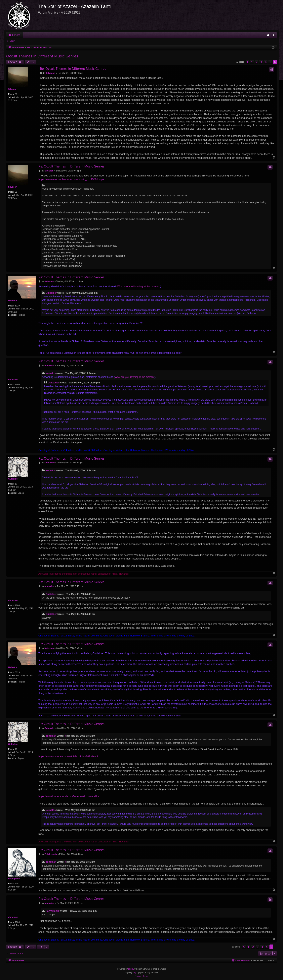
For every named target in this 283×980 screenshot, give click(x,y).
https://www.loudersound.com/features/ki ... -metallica (69, 796)
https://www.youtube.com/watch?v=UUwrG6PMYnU (68, 756)
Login (12, 41)
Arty (135, 973)
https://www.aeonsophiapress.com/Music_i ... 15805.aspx (71, 179)
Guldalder (51, 293)
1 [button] (252, 62)
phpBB (131, 969)
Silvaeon (13, 89)
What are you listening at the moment (139, 286)
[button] (247, 62)
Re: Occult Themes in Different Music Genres (73, 69)
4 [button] (266, 62)
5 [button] (270, 62)
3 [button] (261, 62)
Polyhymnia (14, 879)
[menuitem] (268, 35)
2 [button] (257, 62)
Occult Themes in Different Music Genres (42, 56)
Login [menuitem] (275, 36)
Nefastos (13, 300)
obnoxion (13, 379)
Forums (16, 35)
